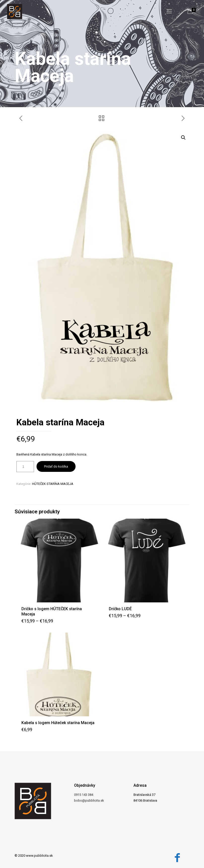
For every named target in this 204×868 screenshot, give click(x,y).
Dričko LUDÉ (120, 609)
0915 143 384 (84, 795)
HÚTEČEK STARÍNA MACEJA (53, 484)
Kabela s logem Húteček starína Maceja (58, 723)
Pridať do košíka (56, 466)
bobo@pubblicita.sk (89, 800)
